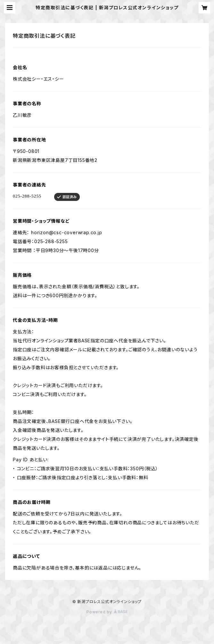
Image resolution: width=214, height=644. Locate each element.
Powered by (107, 612)
